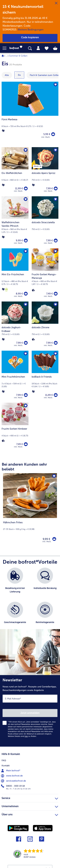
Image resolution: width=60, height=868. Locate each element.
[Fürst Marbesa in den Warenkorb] (53, 134)
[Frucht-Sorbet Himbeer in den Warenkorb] (26, 444)
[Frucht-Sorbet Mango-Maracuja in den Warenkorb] (56, 294)
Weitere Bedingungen (31, 30)
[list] (30, 600)
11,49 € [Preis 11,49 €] (49, 395)
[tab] (38, 48)
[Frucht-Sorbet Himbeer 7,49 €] (15, 427)
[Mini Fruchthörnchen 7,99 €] (15, 377)
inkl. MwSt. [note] (47, 542)
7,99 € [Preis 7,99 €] (49, 188)
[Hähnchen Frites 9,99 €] (30, 510)
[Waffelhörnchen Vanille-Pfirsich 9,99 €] (15, 222)
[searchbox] (30, 48)
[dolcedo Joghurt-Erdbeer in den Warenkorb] (26, 343)
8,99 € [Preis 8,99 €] (19, 294)
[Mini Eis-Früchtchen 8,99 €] (15, 275)
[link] (17, 48)
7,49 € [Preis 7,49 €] (50, 294)
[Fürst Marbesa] (30, 113)
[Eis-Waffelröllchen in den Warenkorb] (26, 188)
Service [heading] (30, 798)
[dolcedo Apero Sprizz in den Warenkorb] (56, 188)
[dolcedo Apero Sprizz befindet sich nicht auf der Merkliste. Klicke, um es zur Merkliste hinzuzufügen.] (56, 150)
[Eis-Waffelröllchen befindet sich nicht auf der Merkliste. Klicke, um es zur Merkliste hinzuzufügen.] (26, 150)
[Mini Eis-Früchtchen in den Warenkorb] (26, 294)
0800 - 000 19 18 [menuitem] (13, 786)
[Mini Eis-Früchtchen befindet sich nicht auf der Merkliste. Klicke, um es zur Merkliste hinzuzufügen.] (26, 251)
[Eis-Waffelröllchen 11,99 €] (15, 172)
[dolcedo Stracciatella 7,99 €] (45, 222)
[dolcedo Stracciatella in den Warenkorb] (56, 240)
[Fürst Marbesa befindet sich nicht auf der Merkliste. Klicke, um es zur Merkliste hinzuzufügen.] (56, 85)
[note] (30, 526)
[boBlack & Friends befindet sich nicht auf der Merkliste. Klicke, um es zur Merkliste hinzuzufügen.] (56, 354)
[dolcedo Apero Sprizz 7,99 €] (45, 172)
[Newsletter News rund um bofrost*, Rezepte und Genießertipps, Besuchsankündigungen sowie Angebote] (30, 711)
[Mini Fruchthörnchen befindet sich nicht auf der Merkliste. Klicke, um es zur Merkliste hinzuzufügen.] (26, 354)
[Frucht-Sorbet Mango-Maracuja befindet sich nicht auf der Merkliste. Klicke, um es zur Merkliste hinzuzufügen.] (56, 251)
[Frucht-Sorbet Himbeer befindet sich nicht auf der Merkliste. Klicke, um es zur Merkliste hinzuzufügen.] (26, 406)
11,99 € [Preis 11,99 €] (19, 188)
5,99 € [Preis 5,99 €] (47, 134)
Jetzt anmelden (30, 713)
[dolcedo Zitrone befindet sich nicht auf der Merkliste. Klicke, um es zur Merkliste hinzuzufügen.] (56, 304)
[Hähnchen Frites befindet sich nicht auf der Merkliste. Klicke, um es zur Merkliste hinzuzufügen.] (54, 476)
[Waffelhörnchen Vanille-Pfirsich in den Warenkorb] (26, 240)
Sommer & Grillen (18, 56)
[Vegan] (33, 290)
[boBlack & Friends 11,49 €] (45, 377)
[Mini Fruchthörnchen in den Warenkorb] (26, 395)
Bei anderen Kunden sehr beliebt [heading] (24, 467)
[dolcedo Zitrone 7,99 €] (45, 326)
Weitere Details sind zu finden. (22, 736)
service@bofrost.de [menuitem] (14, 781)
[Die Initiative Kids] (6, 290)
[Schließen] (56, 3)
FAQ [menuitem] (4, 760)
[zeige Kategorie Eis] (19, 75)
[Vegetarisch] (3, 131)
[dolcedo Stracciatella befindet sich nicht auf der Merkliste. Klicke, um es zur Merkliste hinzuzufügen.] (56, 199)
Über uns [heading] (30, 814)
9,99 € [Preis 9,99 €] (19, 240)
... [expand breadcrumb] (6, 56)
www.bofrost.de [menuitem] (12, 776)
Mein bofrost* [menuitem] (11, 771)
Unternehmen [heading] (30, 806)
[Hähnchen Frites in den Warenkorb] (54, 539)
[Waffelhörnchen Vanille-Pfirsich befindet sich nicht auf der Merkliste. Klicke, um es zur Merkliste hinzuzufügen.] (26, 199)
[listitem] (15, 583)
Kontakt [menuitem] (6, 766)
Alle (7, 75)
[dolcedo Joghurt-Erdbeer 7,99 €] (15, 326)
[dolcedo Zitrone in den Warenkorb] (56, 343)
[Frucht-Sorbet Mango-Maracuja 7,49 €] (45, 275)
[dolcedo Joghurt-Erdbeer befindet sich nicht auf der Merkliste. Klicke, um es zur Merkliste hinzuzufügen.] (26, 304)
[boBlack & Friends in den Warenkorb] (56, 395)
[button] (6, 48)
